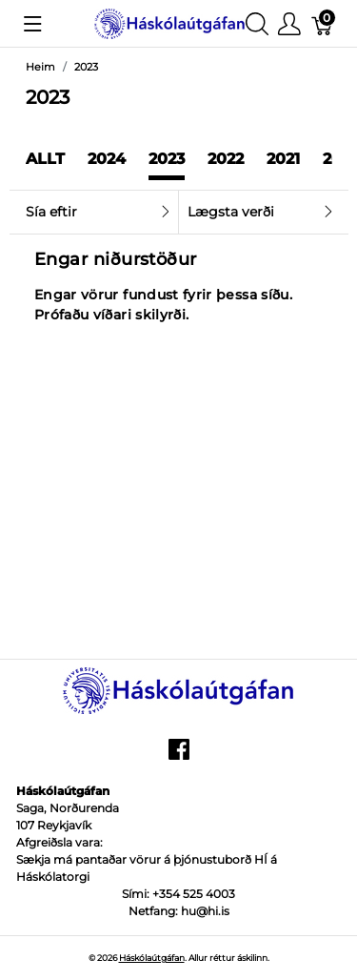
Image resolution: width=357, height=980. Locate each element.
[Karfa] (323, 23)
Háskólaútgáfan (152, 958)
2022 (226, 159)
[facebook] (179, 756)
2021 (283, 159)
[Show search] (257, 23)
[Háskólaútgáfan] (170, 22)
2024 (107, 159)
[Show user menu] (289, 23)
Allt (45, 159)
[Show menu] (33, 24)
